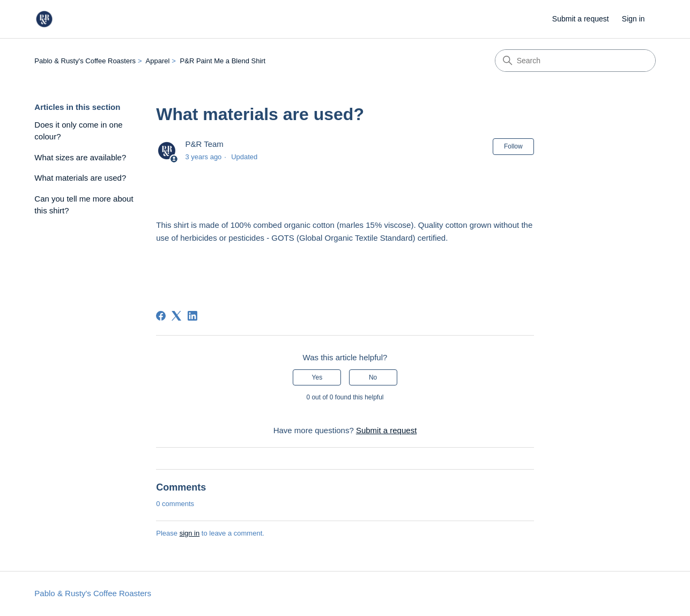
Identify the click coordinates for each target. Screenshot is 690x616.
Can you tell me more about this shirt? (84, 205)
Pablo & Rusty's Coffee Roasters (85, 61)
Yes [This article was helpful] (317, 377)
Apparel (158, 61)
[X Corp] (176, 316)
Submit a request (581, 19)
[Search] (575, 61)
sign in (190, 533)
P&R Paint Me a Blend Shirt (223, 61)
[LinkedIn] (192, 316)
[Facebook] (161, 316)
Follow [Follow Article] (513, 146)
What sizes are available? (80, 157)
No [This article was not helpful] (373, 377)
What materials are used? (80, 178)
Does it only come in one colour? (78, 131)
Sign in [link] (633, 19)
